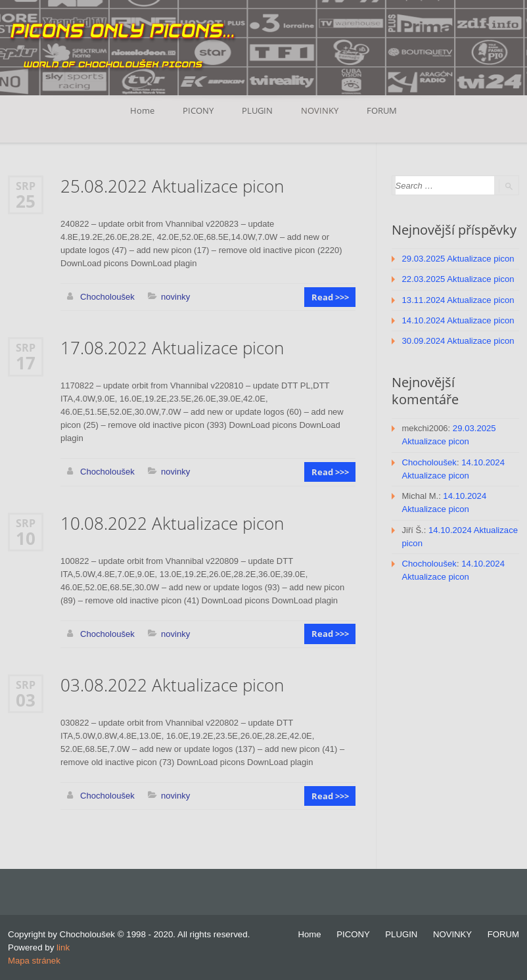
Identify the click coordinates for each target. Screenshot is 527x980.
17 (26, 363)
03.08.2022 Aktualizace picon (172, 685)
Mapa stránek (34, 960)
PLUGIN (257, 110)
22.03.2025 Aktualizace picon (458, 279)
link (63, 947)
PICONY (197, 110)
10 (26, 538)
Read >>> (330, 297)
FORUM (382, 110)
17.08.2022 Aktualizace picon (172, 348)
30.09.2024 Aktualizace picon (458, 340)
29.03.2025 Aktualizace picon (458, 259)
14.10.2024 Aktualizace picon (458, 320)
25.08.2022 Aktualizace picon (172, 186)
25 (26, 201)
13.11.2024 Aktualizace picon (458, 299)
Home (142, 110)
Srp (26, 186)
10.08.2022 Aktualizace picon (172, 523)
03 (26, 699)
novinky (175, 297)
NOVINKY (320, 110)
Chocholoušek (107, 297)
